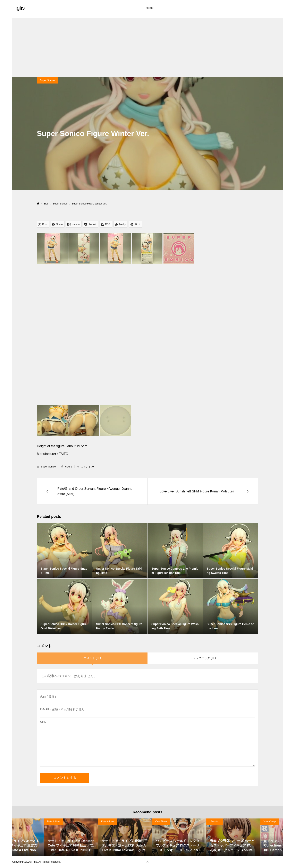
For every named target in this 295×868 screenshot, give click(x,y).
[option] (39, 837)
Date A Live (76, 822)
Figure (68, 467)
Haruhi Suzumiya (25, 822)
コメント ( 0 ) (92, 658)
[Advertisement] (147, 47)
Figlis (19, 8)
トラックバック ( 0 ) (203, 658)
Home (150, 8)
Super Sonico (47, 80)
